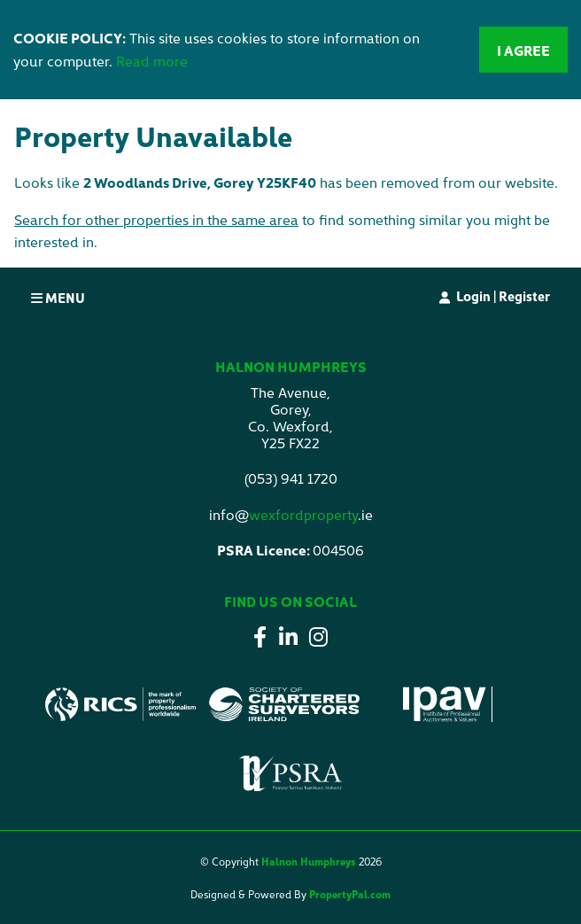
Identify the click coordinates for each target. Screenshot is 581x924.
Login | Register (503, 295)
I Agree (523, 50)
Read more (152, 60)
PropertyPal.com (350, 893)
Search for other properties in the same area (156, 219)
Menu (58, 297)
